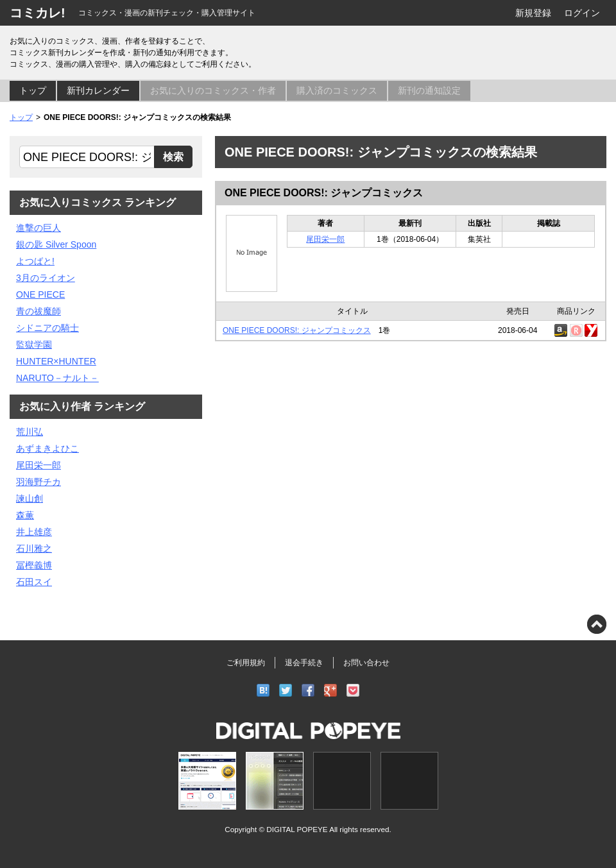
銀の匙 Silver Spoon (56, 244)
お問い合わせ (366, 663)
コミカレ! (38, 13)
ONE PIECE (40, 294)
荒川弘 (30, 432)
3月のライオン (46, 278)
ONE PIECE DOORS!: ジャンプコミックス (324, 193)
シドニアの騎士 (47, 328)
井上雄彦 (34, 532)
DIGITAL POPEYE (297, 829)
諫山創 (30, 498)
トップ (33, 90)
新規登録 (533, 13)
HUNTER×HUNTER (56, 361)
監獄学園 (34, 345)
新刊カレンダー (98, 90)
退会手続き (304, 663)
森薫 (25, 515)
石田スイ (34, 582)
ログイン (582, 13)
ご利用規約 (246, 663)
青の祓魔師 (38, 311)
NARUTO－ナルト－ (57, 378)
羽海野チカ (38, 482)
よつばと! (35, 261)
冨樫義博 (34, 565)
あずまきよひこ (47, 448)
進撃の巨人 (38, 228)
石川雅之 (34, 549)
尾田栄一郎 (325, 239)
